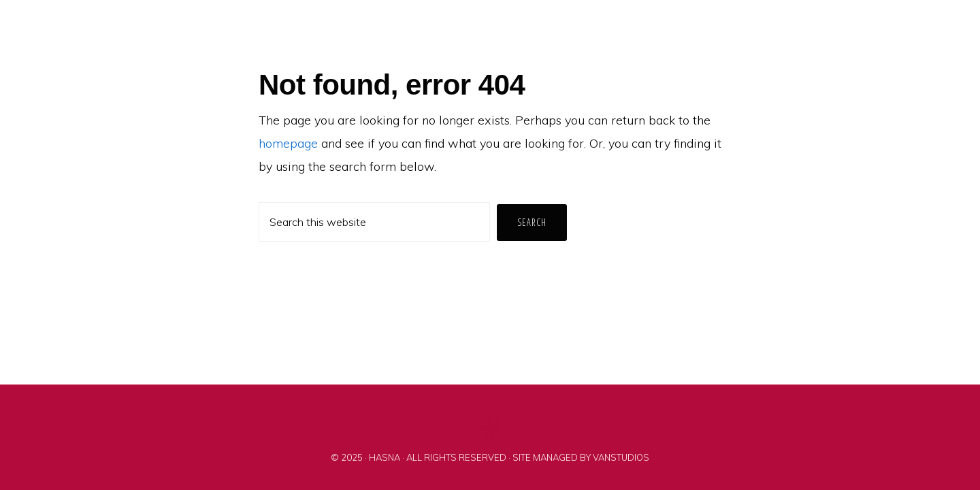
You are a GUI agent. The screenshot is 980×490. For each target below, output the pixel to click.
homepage (288, 143)
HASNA (385, 457)
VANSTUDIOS (621, 457)
